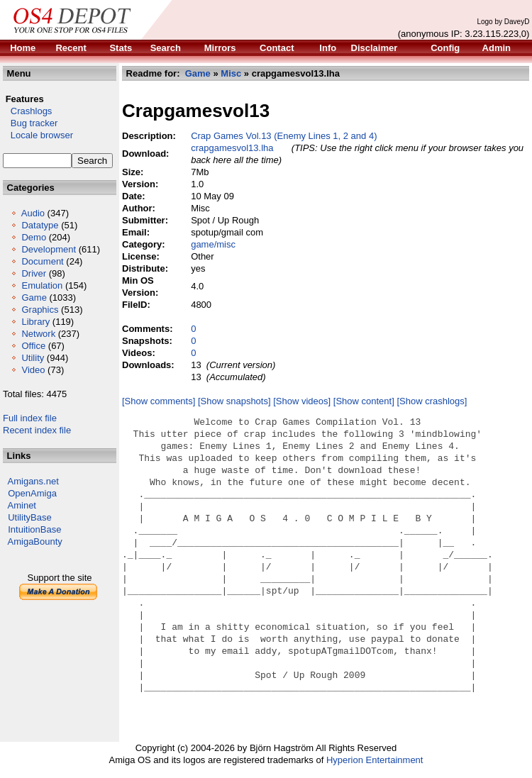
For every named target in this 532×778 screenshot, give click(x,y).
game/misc (213, 244)
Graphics (40, 310)
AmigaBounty (35, 541)
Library (35, 322)
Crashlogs (27, 111)
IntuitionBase (34, 529)
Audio (33, 213)
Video (33, 370)
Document (42, 261)
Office (33, 346)
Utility (33, 358)
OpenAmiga (32, 493)
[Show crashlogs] (432, 401)
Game (34, 298)
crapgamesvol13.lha (232, 148)
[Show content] (364, 401)
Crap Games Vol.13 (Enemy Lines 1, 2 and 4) (284, 136)
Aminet (22, 505)
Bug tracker (30, 123)
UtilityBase (29, 517)
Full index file (30, 418)
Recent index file (37, 430)
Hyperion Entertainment (375, 760)
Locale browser (38, 135)
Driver (34, 273)
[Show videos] (302, 401)
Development (49, 249)
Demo (34, 237)
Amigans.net (33, 481)
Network (38, 334)
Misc (231, 73)
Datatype (40, 225)
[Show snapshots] (234, 401)
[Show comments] (159, 401)
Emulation (42, 285)
